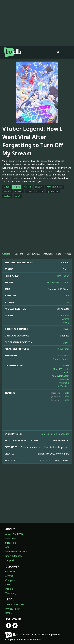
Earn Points (11, 538)
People (9, 589)
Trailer (66, 393)
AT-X (67, 295)
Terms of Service (14, 604)
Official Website (61, 369)
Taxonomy (11, 593)
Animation (64, 315)
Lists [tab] (59, 254)
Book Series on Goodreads (55, 434)
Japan (66, 342)
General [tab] (7, 254)
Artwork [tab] (48, 254)
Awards (9, 576)
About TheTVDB (14, 534)
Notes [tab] (68, 254)
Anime (66, 319)
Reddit (66, 372)
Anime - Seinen (61, 359)
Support (10, 560)
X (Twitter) (63, 386)
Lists (8, 584)
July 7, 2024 (63, 276)
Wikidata (65, 379)
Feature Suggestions (16, 551)
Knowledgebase (14, 556)
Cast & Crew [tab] (33, 254)
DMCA (9, 613)
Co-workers (63, 349)
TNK (67, 302)
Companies (11, 580)
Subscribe (11, 543)
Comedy (65, 322)
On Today (10, 571)
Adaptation (63, 355)
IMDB (66, 365)
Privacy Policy (13, 609)
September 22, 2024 (58, 282)
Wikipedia (64, 383)
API (7, 547)
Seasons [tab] (19, 254)
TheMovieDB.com (60, 376)
